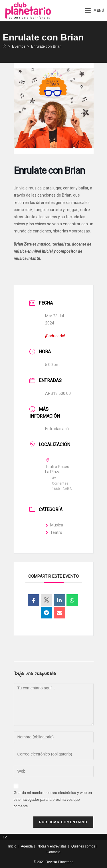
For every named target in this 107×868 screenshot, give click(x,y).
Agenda (27, 846)
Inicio (12, 846)
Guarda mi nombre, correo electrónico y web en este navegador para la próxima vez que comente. (53, 799)
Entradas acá (57, 429)
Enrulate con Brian (46, 46)
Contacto (53, 852)
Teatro (54, 532)
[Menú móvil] (95, 11)
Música (54, 525)
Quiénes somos (83, 846)
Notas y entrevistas (52, 846)
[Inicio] (4, 46)
